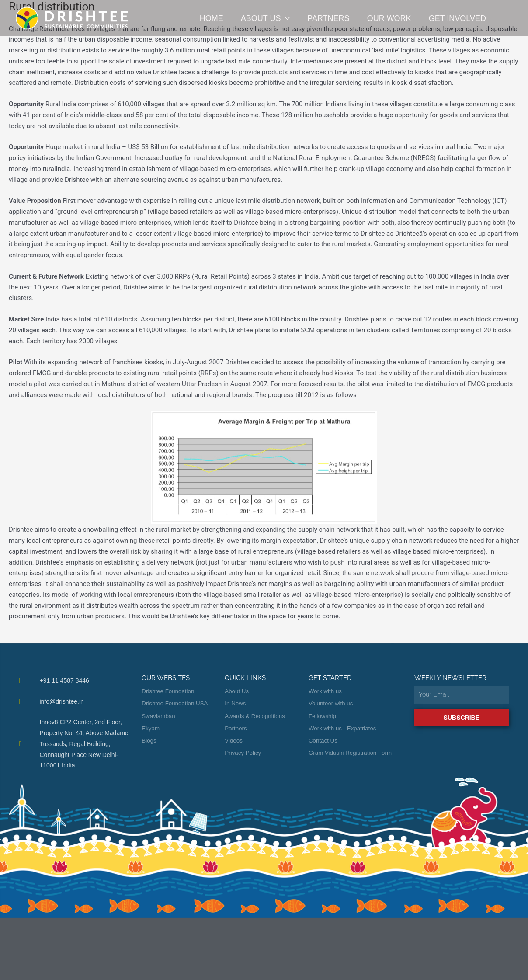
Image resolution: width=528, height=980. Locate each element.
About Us (273, 18)
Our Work (394, 18)
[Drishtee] (72, 18)
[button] (293, 18)
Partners (334, 18)
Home (221, 18)
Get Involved (460, 18)
